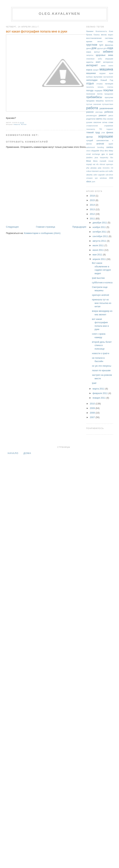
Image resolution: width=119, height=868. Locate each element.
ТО (101, 129)
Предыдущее (79, 227)
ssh (107, 171)
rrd (112, 168)
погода (90, 90)
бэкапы (97, 35)
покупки (108, 90)
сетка (105, 122)
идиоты (90, 62)
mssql (111, 161)
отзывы (100, 84)
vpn (96, 178)
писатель (90, 87)
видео (110, 35)
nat (94, 164)
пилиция (109, 84)
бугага (89, 35)
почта (100, 94)
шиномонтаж (102, 140)
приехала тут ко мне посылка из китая (102, 303)
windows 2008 (106, 178)
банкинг (90, 31)
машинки (91, 73)
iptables (89, 158)
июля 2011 (98, 245)
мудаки (102, 73)
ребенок (109, 112)
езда (110, 48)
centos (110, 147)
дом (94, 48)
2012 (93, 214)
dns (106, 151)
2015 (93, 200)
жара (89, 52)
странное (109, 126)
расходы (99, 112)
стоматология (92, 126)
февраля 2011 (100, 393)
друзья (100, 48)
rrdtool (89, 171)
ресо (111, 115)
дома (27, 453)
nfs (97, 164)
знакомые (90, 59)
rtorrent (95, 171)
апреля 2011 (99, 259)
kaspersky (104, 158)
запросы (90, 55)
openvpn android (101, 295)
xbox (89, 181)
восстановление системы (100, 38)
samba (102, 171)
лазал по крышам (101, 370)
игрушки (109, 59)
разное (90, 112)
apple (111, 144)
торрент (110, 129)
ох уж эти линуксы (102, 366)
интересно (108, 62)
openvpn (110, 164)
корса (89, 70)
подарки (98, 90)
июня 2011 (98, 250)
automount (91, 147)
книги (111, 66)
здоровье (101, 55)
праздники (109, 94)
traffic (111, 171)
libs (112, 158)
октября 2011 (100, 232)
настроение (108, 77)
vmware (89, 178)
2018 (93, 196)
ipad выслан (98, 278)
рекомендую (91, 116)
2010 (93, 404)
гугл (101, 45)
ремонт (103, 115)
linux (89, 161)
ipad (111, 154)
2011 (93, 219)
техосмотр (91, 129)
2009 (93, 408)
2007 (93, 417)
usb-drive (109, 175)
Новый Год (107, 80)
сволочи (97, 122)
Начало (13, 453)
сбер (104, 119)
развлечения (106, 108)
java (96, 158)
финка (110, 132)
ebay (111, 151)
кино (103, 65)
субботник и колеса (102, 283)
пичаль (101, 87)
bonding (101, 147)
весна (104, 35)
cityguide (95, 151)
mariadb (103, 161)
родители (91, 119)
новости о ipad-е (101, 353)
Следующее (12, 227)
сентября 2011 (101, 236)
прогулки (109, 97)
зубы (100, 59)
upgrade (101, 175)
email (88, 154)
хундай (90, 140)
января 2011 (99, 398)
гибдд (110, 41)
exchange (96, 154)
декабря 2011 (100, 223)
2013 (93, 209)
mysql (89, 164)
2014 (93, 205)
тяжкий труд (93, 132)
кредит (96, 70)
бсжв (111, 31)
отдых (90, 83)
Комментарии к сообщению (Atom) (42, 233)
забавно (108, 52)
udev (95, 175)
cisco (88, 151)
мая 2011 (98, 255)
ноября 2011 (99, 227)
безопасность (101, 31)
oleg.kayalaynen (59, 14)
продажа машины (95, 101)
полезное (91, 94)
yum (93, 182)
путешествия (108, 104)
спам (111, 122)
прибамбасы (94, 97)
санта (99, 119)
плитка (110, 87)
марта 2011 (99, 389)
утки (103, 133)
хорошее (106, 136)
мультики (98, 77)
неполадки (92, 80)
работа (17, 125)
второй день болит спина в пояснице (102, 345)
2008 (93, 413)
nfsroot (102, 164)
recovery (106, 168)
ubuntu (89, 175)
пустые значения (94, 104)
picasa (94, 168)
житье (97, 52)
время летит (94, 41)
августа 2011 (100, 241)
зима (110, 55)
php (88, 168)
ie (107, 154)
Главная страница (45, 227)
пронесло (109, 101)
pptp (100, 168)
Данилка (109, 45)
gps (103, 154)
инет (98, 62)
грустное (92, 45)
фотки (24, 125)
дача (89, 48)
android (100, 144)
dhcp (102, 151)
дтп (105, 48)
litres (95, 161)
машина (106, 69)
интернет (92, 65)
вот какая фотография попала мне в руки (37, 31)
